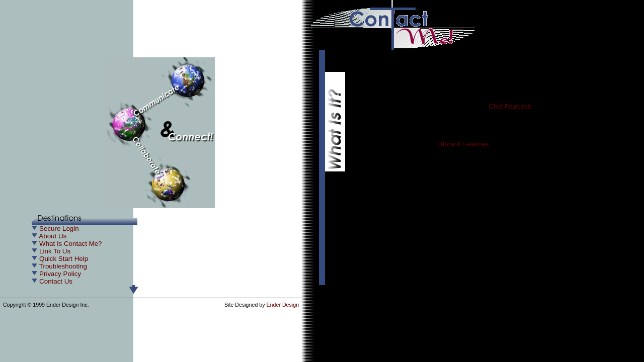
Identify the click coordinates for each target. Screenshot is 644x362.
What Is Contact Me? (70, 244)
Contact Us (56, 281)
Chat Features (510, 106)
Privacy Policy (60, 274)
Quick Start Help (64, 259)
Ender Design (283, 305)
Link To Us (55, 251)
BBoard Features (464, 144)
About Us (53, 236)
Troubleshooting (63, 266)
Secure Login (59, 229)
